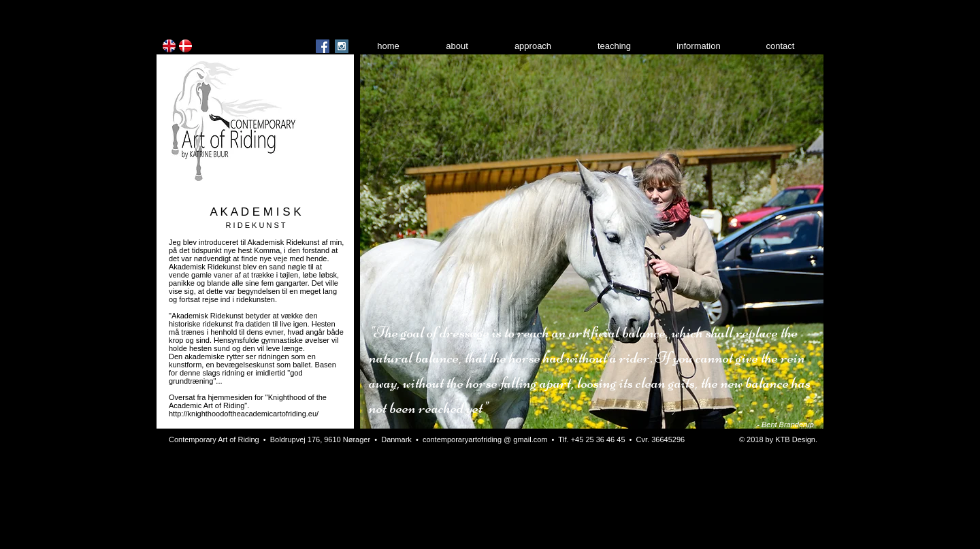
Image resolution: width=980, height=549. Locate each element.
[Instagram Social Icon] (342, 46)
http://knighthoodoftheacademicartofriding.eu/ (244, 414)
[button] (592, 242)
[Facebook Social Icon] (323, 46)
